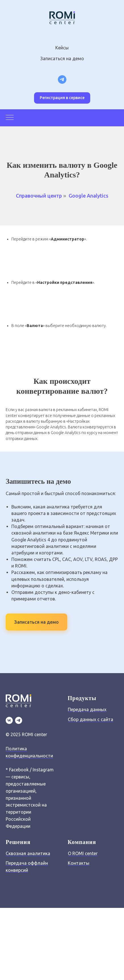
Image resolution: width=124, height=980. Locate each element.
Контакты (79, 863)
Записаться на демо (62, 58)
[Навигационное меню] (10, 118)
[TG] (19, 720)
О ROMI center (83, 853)
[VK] (9, 720)
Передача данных (87, 709)
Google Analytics (89, 196)
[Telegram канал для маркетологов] (62, 79)
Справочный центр (39, 196)
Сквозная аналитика (28, 853)
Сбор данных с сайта (91, 719)
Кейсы (62, 48)
